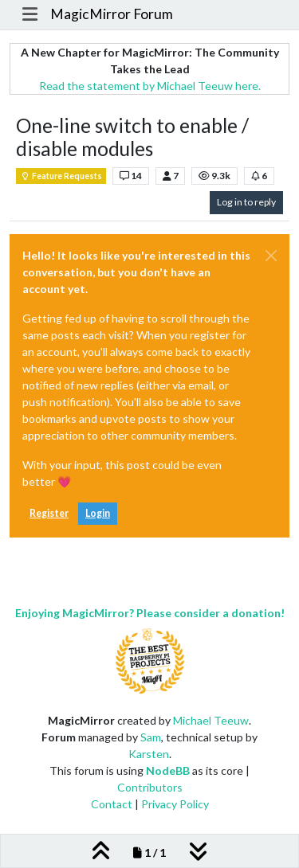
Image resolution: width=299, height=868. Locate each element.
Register (49, 513)
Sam (151, 737)
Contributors (150, 787)
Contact (112, 804)
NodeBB (168, 770)
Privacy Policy (175, 804)
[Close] (271, 256)
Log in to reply (246, 202)
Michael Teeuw (211, 720)
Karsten (149, 754)
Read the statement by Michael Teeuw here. (150, 86)
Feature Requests (61, 176)
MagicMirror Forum (112, 14)
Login (98, 513)
